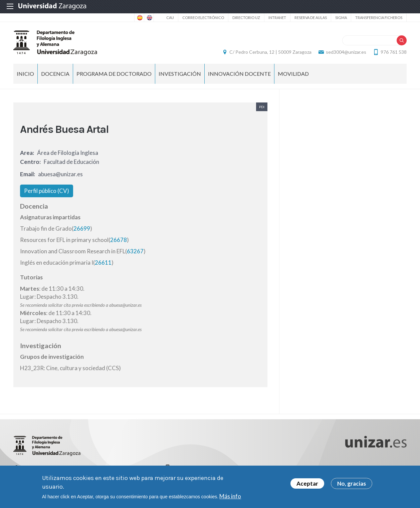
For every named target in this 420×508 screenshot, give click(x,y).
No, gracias (352, 483)
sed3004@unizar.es (346, 52)
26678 (119, 240)
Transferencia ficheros (379, 18)
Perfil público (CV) (47, 191)
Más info (230, 496)
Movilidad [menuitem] (293, 74)
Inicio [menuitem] (25, 74)
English (149, 18)
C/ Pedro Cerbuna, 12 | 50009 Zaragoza (270, 52)
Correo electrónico (203, 18)
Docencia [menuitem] (55, 74)
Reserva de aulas (311, 18)
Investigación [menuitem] (180, 74)
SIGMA (341, 18)
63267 (135, 251)
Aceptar (307, 483)
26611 (103, 263)
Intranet (277, 18)
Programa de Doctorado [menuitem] (114, 74)
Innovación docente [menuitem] (239, 74)
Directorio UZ (246, 18)
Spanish (139, 18)
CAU (170, 18)
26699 (82, 228)
